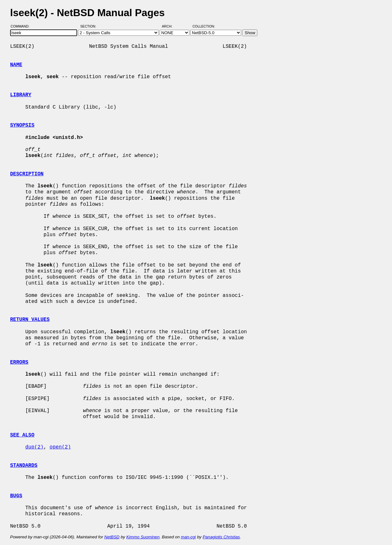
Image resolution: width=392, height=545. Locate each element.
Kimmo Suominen (143, 537)
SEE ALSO (22, 435)
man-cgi (188, 537)
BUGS (16, 496)
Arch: (170, 26)
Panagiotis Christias (221, 537)
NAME (16, 65)
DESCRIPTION (27, 174)
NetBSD (112, 537)
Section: (90, 26)
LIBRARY (21, 95)
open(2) (60, 447)
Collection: (204, 26)
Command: (22, 26)
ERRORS (19, 362)
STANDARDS (24, 466)
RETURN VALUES (30, 320)
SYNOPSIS (22, 125)
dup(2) (34, 447)
